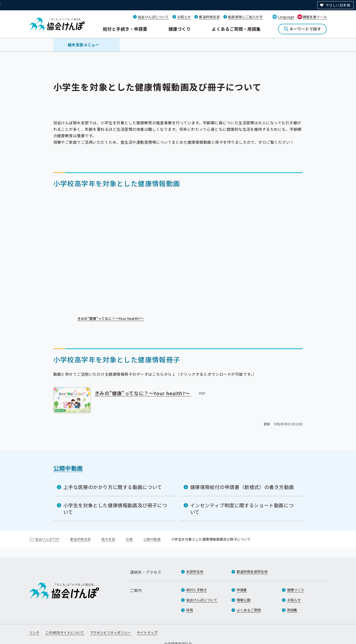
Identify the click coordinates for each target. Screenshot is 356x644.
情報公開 (244, 600)
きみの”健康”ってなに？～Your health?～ (114, 319)
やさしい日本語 (338, 5)
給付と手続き (197, 590)
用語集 (292, 610)
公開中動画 (68, 468)
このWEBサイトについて (65, 633)
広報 (129, 539)
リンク (34, 633)
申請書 (242, 590)
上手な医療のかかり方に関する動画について (113, 487)
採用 (190, 610)
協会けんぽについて (153, 17)
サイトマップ (147, 633)
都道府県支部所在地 (252, 572)
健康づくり (180, 29)
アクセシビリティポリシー (111, 633)
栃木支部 (108, 539)
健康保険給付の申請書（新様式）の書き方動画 (242, 487)
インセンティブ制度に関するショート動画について (242, 508)
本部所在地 (195, 572)
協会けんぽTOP (47, 539)
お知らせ (184, 17)
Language (286, 17)
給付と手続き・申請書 (125, 29)
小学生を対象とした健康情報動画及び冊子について (115, 508)
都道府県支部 (209, 17)
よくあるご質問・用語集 (236, 29)
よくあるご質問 (249, 610)
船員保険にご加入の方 (245, 17)
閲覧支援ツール (315, 17)
